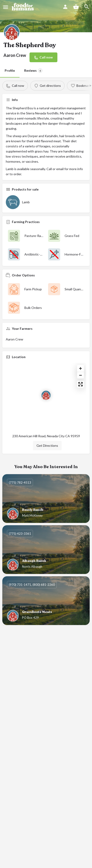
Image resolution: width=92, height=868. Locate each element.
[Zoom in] (80, 368)
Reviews (33, 71)
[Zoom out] (80, 375)
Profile (10, 70)
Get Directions (47, 445)
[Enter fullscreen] (80, 384)
